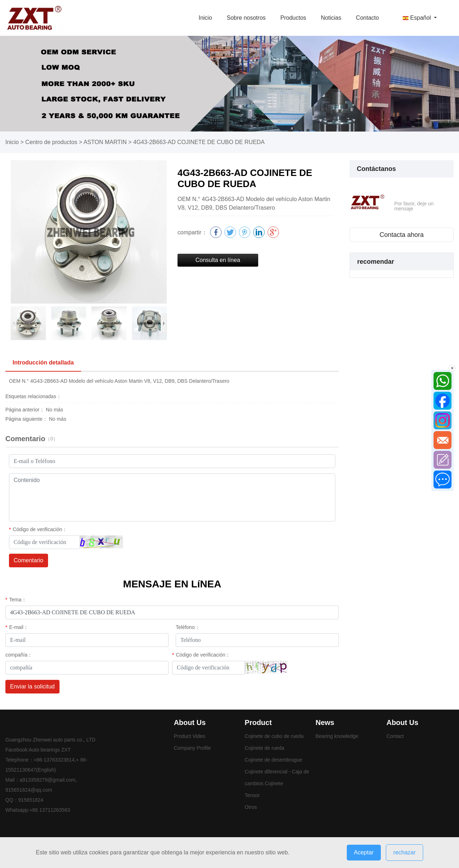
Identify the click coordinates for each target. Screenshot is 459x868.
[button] (164, 323)
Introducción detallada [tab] (43, 363)
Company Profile (193, 748)
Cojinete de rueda (264, 748)
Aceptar (364, 852)
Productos (293, 18)
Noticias (331, 18)
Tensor (252, 795)
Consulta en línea (218, 260)
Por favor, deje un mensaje (414, 206)
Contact (395, 736)
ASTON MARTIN (105, 142)
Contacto (368, 18)
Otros (251, 807)
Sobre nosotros (246, 18)
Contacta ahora (401, 235)
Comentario (29, 560)
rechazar (404, 852)
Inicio (205, 18)
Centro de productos (51, 142)
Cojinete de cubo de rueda (274, 736)
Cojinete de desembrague (273, 760)
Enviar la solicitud (32, 686)
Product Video (190, 736)
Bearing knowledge (337, 736)
